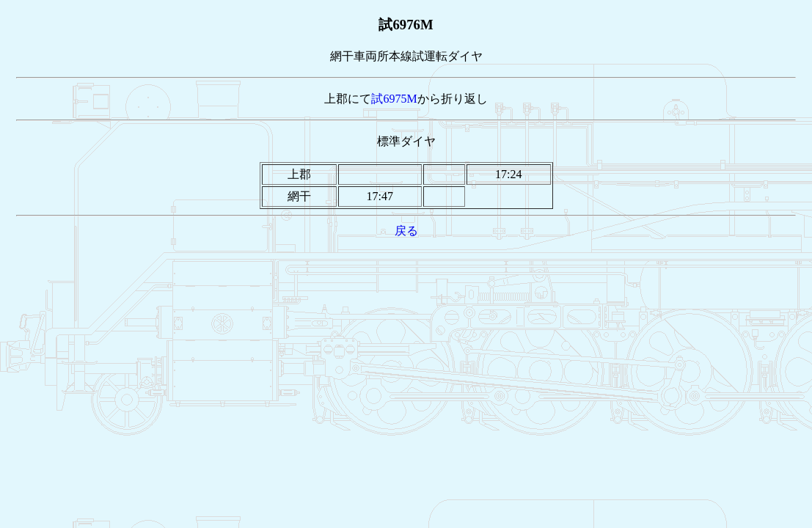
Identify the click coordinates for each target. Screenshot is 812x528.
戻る (406, 231)
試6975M (394, 99)
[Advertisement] (406, 273)
